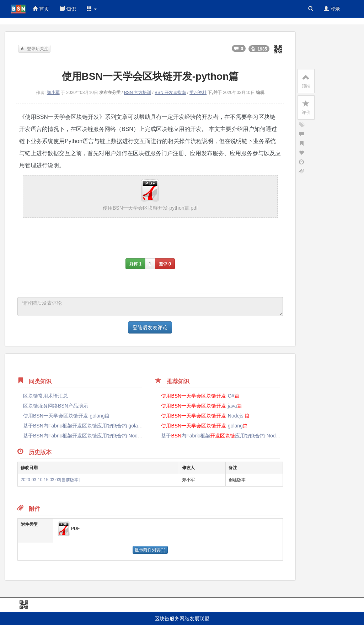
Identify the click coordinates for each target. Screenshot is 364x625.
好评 (135, 264)
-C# (200, 396)
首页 (41, 9)
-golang (204, 426)
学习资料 (198, 93)
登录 (332, 9)
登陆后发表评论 (150, 327)
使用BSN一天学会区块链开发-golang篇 (66, 416)
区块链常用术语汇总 (45, 396)
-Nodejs (205, 416)
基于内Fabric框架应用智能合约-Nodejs (224, 436)
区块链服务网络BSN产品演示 (56, 406)
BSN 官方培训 (138, 93)
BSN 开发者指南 (170, 93)
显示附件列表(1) (150, 550)
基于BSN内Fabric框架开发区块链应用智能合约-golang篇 (86, 426)
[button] (92, 9)
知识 (68, 9)
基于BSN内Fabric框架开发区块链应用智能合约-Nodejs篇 (86, 436)
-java (201, 406)
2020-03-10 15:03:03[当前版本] (50, 480)
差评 (165, 264)
